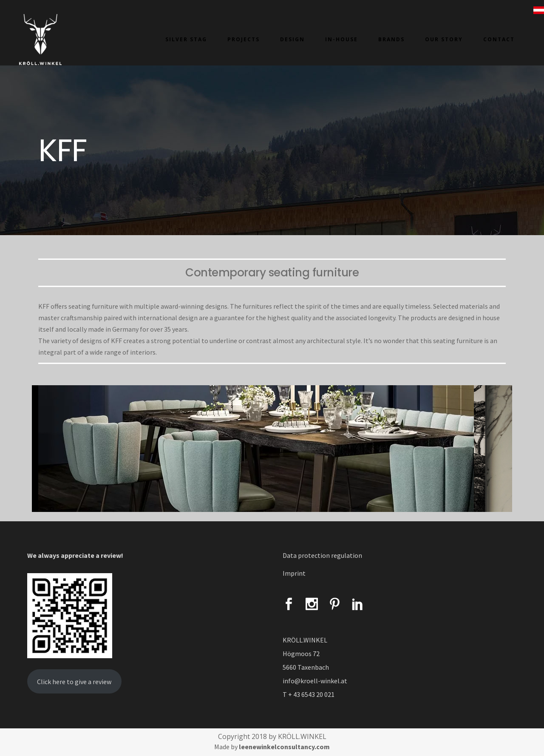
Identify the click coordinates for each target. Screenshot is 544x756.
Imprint (294, 573)
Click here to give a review (74, 682)
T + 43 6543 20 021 (309, 694)
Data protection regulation (322, 555)
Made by (272, 747)
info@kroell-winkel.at (315, 681)
